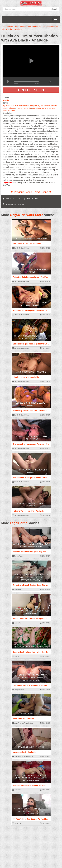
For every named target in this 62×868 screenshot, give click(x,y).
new (34, 108)
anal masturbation (22, 105)
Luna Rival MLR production (22, 723)
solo (13, 111)
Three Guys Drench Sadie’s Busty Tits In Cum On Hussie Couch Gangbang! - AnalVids (31, 577)
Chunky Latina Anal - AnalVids (31, 372)
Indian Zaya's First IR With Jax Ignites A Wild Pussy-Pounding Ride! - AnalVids (31, 611)
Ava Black (7, 100)
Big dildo (6, 105)
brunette (47, 105)
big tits (40, 105)
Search (54, 9)
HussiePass (17, 589)
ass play (33, 105)
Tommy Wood (18, 556)
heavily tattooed (9, 108)
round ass (6, 111)
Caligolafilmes (18, 690)
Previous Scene (22, 192)
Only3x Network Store (27, 215)
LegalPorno (19, 523)
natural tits (27, 108)
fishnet (54, 105)
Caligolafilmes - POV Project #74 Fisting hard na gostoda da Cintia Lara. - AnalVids (31, 678)
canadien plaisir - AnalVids (31, 747)
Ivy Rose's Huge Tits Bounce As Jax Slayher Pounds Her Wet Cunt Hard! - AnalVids (31, 811)
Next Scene (43, 192)
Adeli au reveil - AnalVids (31, 714)
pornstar (52, 108)
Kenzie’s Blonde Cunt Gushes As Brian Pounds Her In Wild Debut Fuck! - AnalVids (31, 778)
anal (12, 105)
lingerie (19, 108)
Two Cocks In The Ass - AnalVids (31, 239)
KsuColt (16, 656)
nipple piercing (42, 108)
